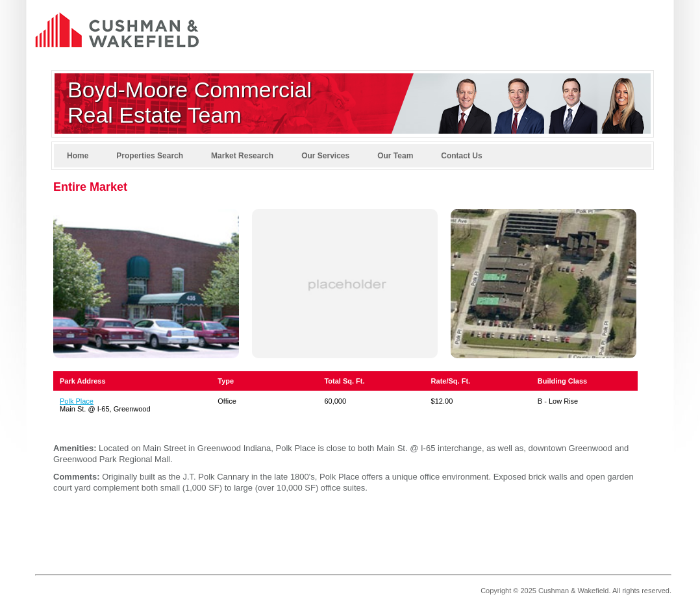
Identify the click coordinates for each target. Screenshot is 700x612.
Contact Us (461, 156)
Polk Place (77, 401)
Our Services (325, 156)
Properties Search (150, 156)
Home (78, 156)
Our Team (395, 156)
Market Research (242, 156)
